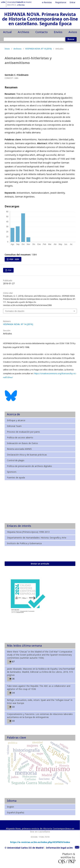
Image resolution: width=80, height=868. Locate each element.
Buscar (71, 39)
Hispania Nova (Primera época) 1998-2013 (28, 532)
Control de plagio (16, 460)
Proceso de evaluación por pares (23, 432)
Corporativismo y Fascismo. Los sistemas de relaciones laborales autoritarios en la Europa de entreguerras (40, 716)
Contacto (42, 32)
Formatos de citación (15, 311)
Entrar (73, 2)
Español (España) (16, 812)
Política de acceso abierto (20, 437)
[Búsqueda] (34, 39)
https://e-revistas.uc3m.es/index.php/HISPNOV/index (40, 842)
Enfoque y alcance (16, 420)
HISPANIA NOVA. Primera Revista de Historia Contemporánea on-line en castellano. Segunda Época (40, 19)
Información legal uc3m (59, 848)
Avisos (73, 32)
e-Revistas (47, 2)
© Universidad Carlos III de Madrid (24, 848)
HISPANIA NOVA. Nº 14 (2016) (38, 49)
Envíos (58, 32)
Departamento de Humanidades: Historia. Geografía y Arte (37, 538)
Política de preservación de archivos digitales (29, 466)
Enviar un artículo (40, 564)
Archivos (24, 32)
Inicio (7, 49)
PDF (9, 270)
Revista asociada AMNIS (19, 449)
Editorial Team (14, 426)
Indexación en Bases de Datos (22, 443)
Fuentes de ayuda (16, 477)
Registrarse (61, 2)
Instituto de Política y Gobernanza (24, 543)
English (10, 807)
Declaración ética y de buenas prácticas (27, 455)
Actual (7, 32)
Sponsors (12, 472)
